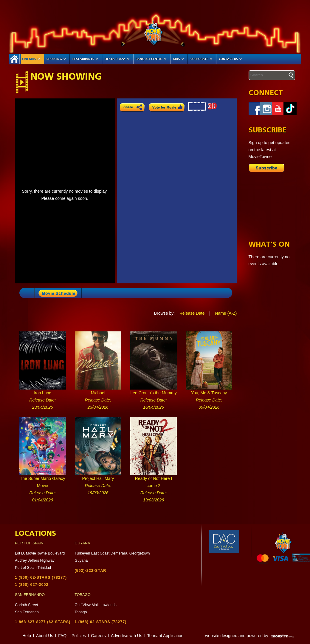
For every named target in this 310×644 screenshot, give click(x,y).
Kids (179, 59)
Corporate (201, 59)
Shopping (56, 59)
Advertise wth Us (127, 636)
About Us (45, 636)
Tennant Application (165, 636)
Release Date (192, 313)
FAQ (62, 636)
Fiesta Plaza (117, 59)
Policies (79, 636)
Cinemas (31, 59)
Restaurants (85, 59)
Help (27, 636)
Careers (98, 636)
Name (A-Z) (226, 313)
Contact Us (230, 59)
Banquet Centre (151, 59)
